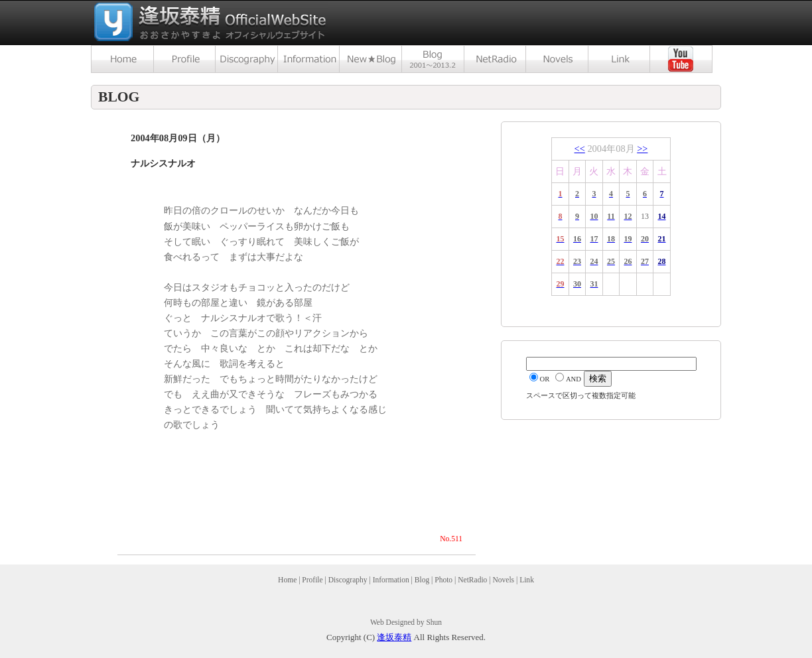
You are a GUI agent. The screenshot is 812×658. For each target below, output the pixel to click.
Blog (422, 580)
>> (642, 149)
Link (527, 580)
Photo (443, 580)
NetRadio (472, 580)
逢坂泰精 (394, 637)
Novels (503, 580)
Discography (348, 580)
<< (580, 149)
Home (287, 580)
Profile (312, 580)
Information (391, 580)
